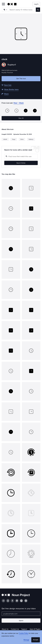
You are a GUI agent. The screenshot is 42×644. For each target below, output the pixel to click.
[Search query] (21, 156)
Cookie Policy (24, 633)
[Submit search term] (38, 10)
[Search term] (22, 10)
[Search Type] (5, 10)
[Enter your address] (21, 614)
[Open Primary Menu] (3, 4)
